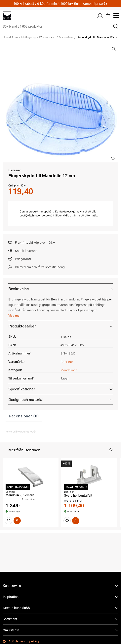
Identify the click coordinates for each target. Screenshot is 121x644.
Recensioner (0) (24, 416)
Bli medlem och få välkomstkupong (40, 267)
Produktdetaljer (22, 326)
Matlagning (28, 37)
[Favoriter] (9, 521)
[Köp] (17, 521)
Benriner (15, 170)
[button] (113, 158)
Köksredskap (47, 37)
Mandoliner (66, 37)
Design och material (26, 399)
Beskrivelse (19, 289)
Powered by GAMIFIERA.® (21, 432)
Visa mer (15, 315)
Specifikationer (22, 389)
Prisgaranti (23, 259)
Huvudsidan (10, 37)
